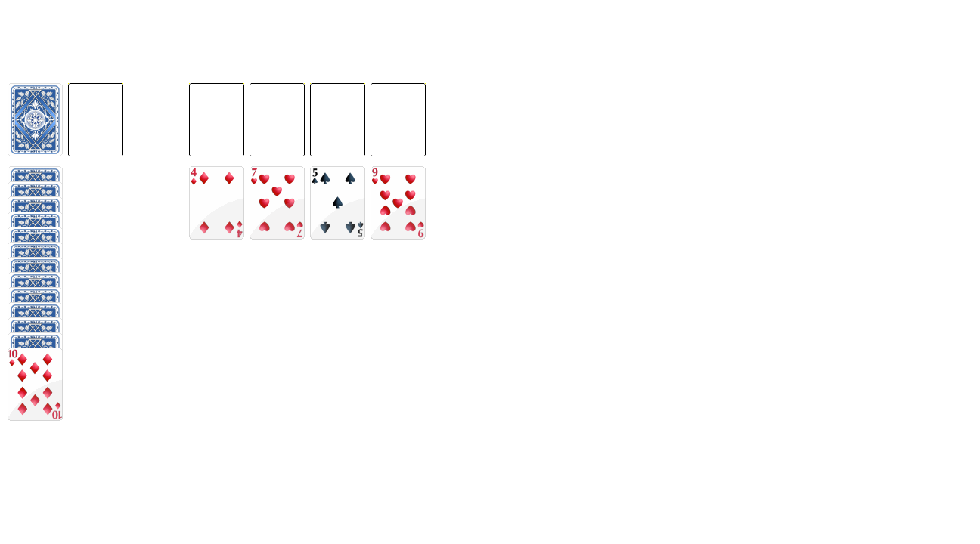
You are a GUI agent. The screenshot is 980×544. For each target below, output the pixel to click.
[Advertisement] (382, 34)
